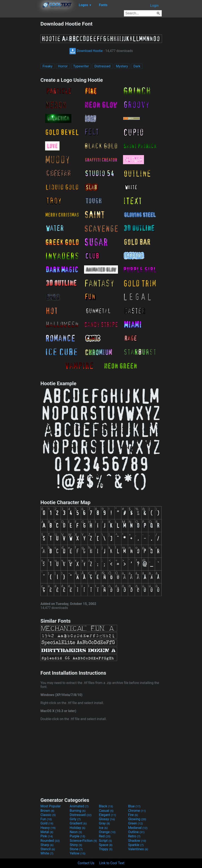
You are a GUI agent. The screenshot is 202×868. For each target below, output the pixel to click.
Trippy (106, 849)
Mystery (122, 66)
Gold (47, 823)
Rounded (50, 841)
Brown (47, 811)
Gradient (78, 823)
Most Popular (51, 806)
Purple (77, 836)
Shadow (137, 841)
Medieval (138, 828)
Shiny (76, 845)
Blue (134, 806)
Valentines (138, 849)
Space (106, 845)
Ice (103, 828)
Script (105, 841)
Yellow (77, 853)
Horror (63, 66)
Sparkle (136, 845)
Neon (76, 832)
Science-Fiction (83, 841)
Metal (47, 832)
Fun (46, 819)
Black (106, 806)
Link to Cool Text (112, 863)
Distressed (102, 66)
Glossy (107, 819)
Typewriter (81, 66)
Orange (107, 832)
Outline (136, 832)
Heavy (48, 828)
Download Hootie (86, 51)
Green (136, 823)
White (47, 853)
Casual (106, 811)
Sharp (47, 845)
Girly (75, 819)
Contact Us (86, 863)
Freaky (48, 66)
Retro (134, 836)
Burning (78, 811)
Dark (137, 66)
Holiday (77, 828)
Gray (104, 823)
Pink (47, 836)
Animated (79, 806)
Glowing (137, 819)
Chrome (137, 811)
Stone (76, 849)
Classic (48, 815)
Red (105, 836)
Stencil (48, 849)
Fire (133, 815)
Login (154, 6)
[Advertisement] (20, 84)
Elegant (107, 815)
